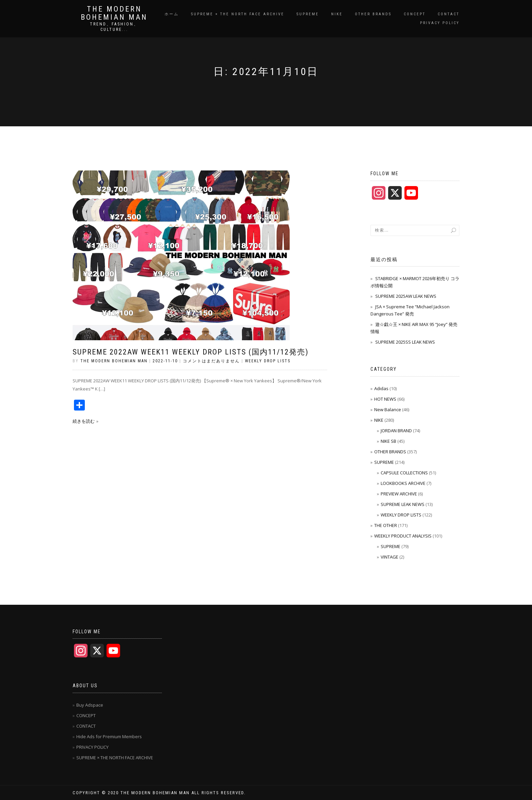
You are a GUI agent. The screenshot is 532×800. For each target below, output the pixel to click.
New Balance (388, 410)
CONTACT (449, 14)
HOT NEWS (385, 399)
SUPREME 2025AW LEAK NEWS (406, 296)
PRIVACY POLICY (440, 23)
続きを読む (84, 421)
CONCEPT (415, 14)
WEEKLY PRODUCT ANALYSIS (403, 536)
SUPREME (308, 14)
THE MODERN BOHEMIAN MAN (114, 13)
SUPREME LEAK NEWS (403, 504)
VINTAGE (389, 557)
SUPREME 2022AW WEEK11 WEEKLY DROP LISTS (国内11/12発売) (191, 352)
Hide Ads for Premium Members (109, 737)
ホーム (172, 14)
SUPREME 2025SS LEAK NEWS (405, 342)
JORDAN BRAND (396, 431)
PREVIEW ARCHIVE (399, 494)
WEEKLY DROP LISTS (268, 361)
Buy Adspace (90, 705)
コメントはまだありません (211, 361)
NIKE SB (388, 441)
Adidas (381, 388)
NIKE (337, 14)
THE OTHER (386, 525)
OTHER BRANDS (373, 14)
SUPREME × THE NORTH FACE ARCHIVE (238, 14)
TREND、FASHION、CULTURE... (114, 27)
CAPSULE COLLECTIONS (404, 473)
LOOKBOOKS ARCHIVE (403, 483)
